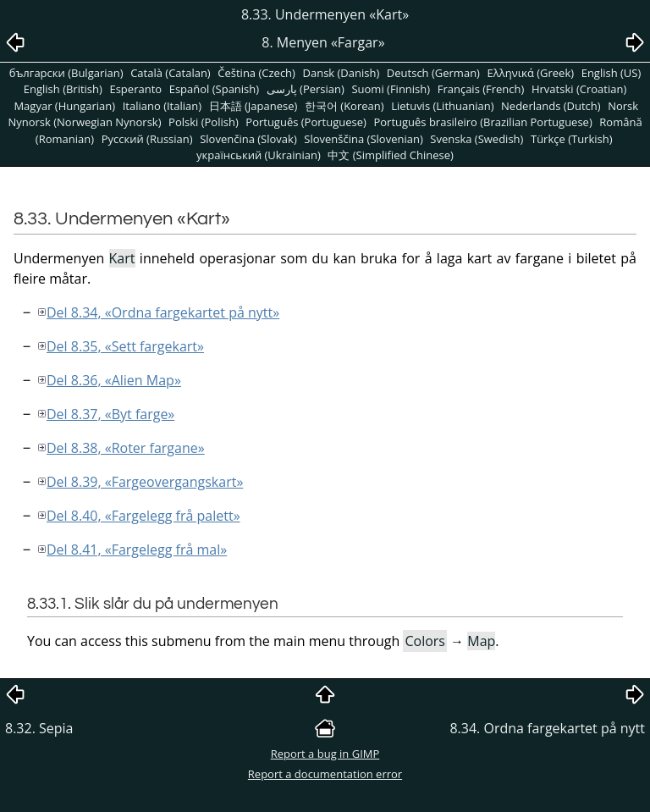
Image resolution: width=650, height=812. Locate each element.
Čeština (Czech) (256, 73)
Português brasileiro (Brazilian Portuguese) (482, 122)
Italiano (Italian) (162, 106)
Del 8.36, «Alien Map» (114, 380)
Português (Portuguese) (306, 122)
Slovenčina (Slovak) (248, 139)
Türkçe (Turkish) (572, 139)
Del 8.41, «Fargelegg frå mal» (137, 550)
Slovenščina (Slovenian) (363, 139)
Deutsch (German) (433, 73)
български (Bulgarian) (66, 73)
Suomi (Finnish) (391, 89)
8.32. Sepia (39, 728)
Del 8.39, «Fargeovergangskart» (145, 482)
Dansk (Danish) (342, 73)
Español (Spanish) (214, 89)
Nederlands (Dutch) (551, 106)
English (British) (63, 89)
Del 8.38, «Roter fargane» (126, 448)
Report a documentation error (325, 774)
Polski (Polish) (204, 122)
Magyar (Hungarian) (64, 106)
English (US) (611, 73)
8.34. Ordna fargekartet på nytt (547, 728)
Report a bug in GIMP (325, 754)
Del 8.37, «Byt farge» (110, 414)
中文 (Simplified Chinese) (391, 155)
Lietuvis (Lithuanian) (442, 106)
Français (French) (481, 89)
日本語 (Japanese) (253, 106)
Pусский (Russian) (147, 139)
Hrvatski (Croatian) (579, 89)
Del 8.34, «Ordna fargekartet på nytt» (163, 312)
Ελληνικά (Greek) (531, 73)
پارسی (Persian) (306, 89)
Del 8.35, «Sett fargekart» (125, 346)
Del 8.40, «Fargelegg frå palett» (143, 516)
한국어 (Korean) (344, 106)
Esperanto (135, 89)
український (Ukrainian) (259, 155)
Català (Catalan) (171, 73)
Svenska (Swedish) (476, 139)
